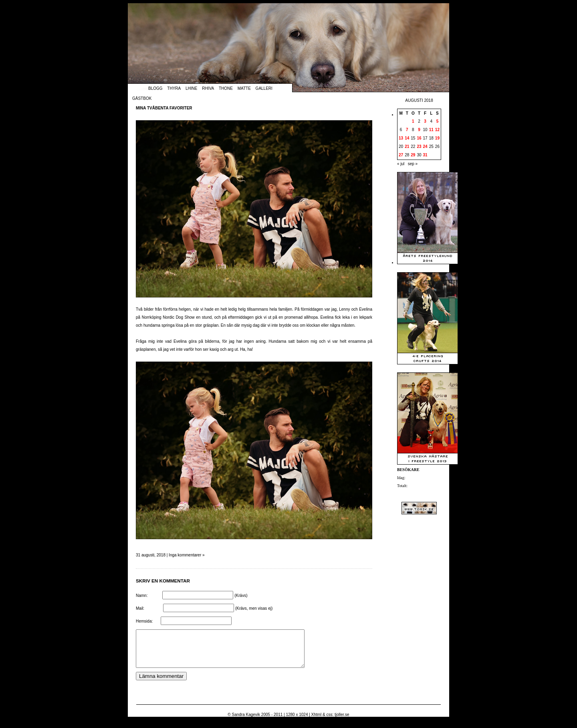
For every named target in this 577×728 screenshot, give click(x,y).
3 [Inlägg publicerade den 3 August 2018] (425, 121)
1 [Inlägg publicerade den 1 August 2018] (413, 121)
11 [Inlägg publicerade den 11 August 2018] (431, 130)
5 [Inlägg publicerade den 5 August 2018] (438, 121)
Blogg (155, 88)
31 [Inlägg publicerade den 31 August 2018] (425, 155)
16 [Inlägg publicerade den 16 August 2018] (419, 138)
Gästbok (142, 98)
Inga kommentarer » (187, 555)
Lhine (191, 88)
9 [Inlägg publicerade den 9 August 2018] (419, 130)
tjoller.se (342, 722)
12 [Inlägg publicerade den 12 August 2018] (437, 130)
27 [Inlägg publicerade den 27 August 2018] (401, 155)
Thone (226, 88)
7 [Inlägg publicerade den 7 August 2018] (407, 130)
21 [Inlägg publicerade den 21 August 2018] (407, 147)
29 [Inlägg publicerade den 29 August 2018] (413, 155)
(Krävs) (241, 596)
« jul (401, 164)
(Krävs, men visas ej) (254, 608)
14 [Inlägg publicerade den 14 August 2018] (407, 138)
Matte (244, 88)
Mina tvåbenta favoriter (164, 108)
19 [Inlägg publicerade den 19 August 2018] (437, 138)
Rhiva (208, 88)
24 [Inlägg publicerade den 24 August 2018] (425, 147)
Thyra (174, 88)
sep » (413, 164)
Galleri (264, 88)
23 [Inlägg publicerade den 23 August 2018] (419, 147)
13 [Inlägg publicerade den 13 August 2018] (401, 138)
